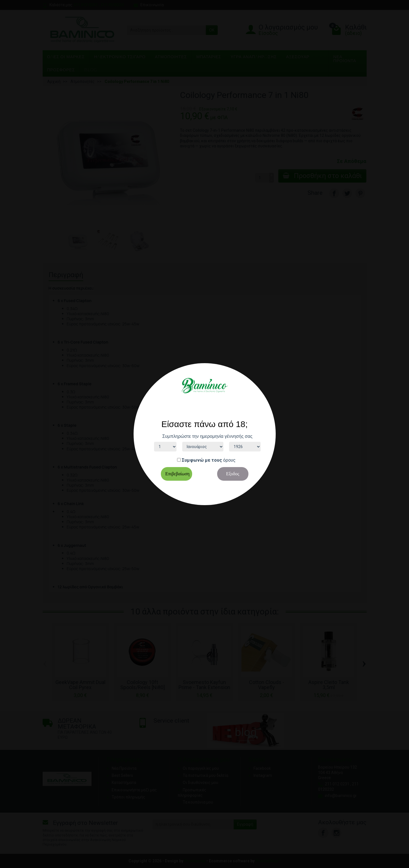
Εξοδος (232, 474)
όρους (229, 460)
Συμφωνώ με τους (202, 460)
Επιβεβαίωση (177, 474)
